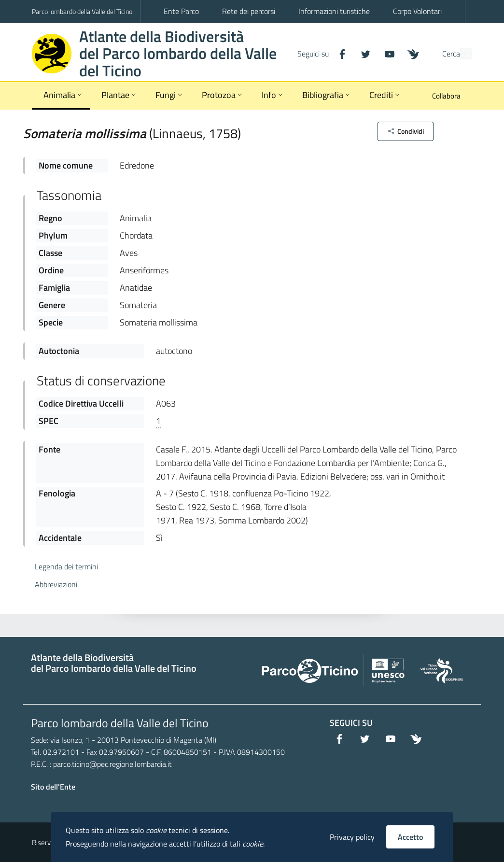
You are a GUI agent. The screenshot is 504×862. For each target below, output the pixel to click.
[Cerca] (461, 54)
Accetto (410, 837)
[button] (405, 131)
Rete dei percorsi (249, 11)
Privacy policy (352, 837)
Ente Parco (181, 11)
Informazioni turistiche (334, 11)
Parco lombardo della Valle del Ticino (82, 11)
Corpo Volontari (417, 11)
